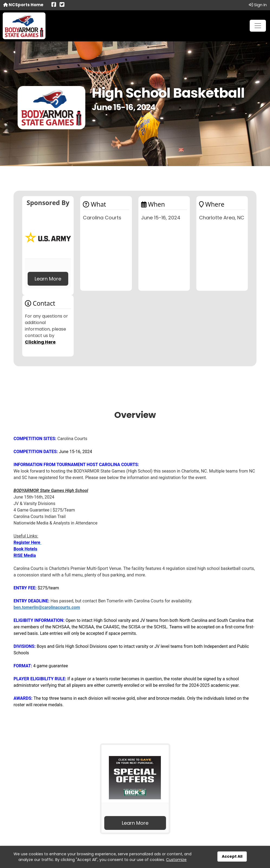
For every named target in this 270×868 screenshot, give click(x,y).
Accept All (232, 856)
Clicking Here (40, 342)
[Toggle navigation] (258, 26)
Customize (176, 860)
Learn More (48, 279)
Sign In (258, 5)
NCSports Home (23, 5)
